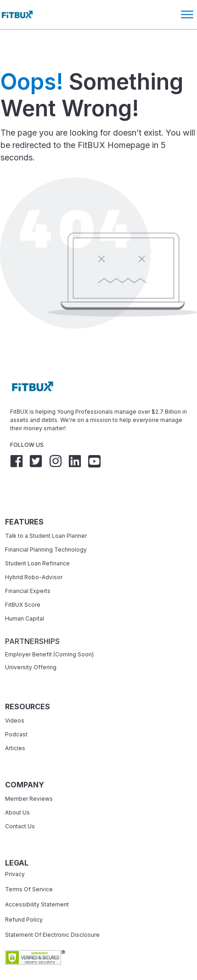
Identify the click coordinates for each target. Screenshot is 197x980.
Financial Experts (28, 564)
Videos (15, 694)
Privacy (15, 847)
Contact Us (20, 800)
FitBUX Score (23, 578)
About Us (17, 786)
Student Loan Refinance (38, 537)
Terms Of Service (29, 863)
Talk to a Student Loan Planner (46, 509)
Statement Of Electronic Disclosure (52, 908)
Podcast (16, 708)
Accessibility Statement (37, 878)
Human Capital (25, 592)
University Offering (31, 641)
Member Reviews (29, 772)
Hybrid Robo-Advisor (34, 550)
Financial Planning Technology (46, 523)
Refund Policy (24, 893)
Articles (15, 721)
